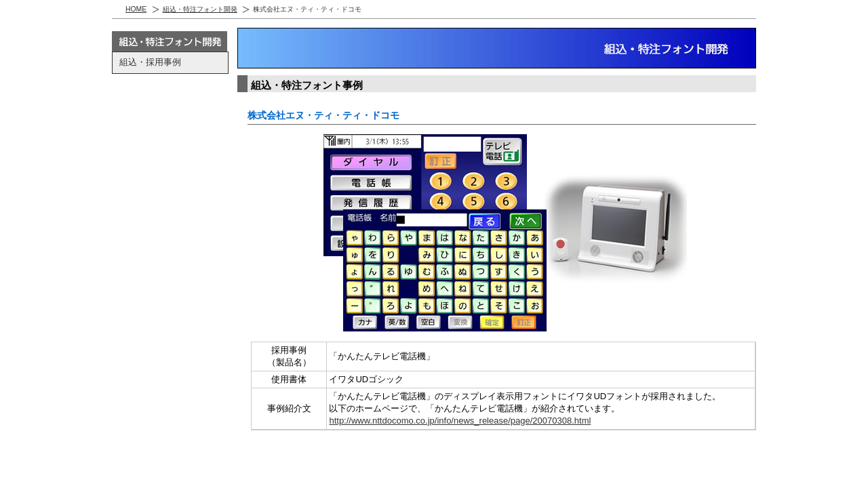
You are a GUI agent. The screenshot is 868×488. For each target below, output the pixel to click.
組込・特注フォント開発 (200, 9)
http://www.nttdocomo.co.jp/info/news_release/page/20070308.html (460, 421)
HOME (136, 9)
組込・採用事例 (150, 62)
